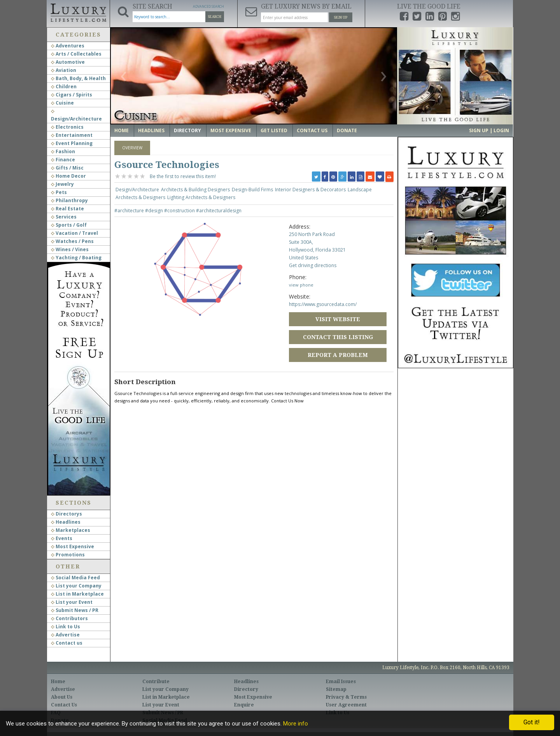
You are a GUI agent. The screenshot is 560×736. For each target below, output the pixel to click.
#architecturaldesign (219, 211)
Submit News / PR (75, 610)
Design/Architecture (137, 190)
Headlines (66, 522)
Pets (59, 192)
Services (64, 217)
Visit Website (338, 319)
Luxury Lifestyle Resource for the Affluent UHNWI (78, 12)
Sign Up (341, 17)
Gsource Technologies (167, 165)
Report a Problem (338, 355)
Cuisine (62, 103)
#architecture (130, 211)
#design (155, 211)
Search (215, 17)
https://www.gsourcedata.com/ (323, 304)
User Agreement (346, 705)
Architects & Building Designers (195, 190)
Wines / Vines (70, 249)
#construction (180, 211)
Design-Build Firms (252, 190)
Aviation (64, 70)
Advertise (65, 635)
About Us (62, 697)
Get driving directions (313, 265)
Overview (132, 148)
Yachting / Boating (76, 258)
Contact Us (312, 130)
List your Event (72, 602)
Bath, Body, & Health (78, 78)
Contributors (69, 618)
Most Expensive (73, 546)
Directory (187, 130)
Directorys (66, 514)
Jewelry (62, 184)
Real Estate (67, 209)
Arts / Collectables (76, 54)
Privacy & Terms (346, 697)
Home (122, 130)
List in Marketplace (77, 594)
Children (64, 87)
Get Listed (274, 130)
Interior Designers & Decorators (310, 190)
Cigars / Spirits (72, 95)
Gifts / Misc (67, 168)
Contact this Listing (338, 337)
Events (62, 538)
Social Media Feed (75, 578)
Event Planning (72, 143)
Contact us (67, 643)
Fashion (63, 151)
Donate (347, 130)
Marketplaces (71, 530)
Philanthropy (69, 200)
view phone (301, 285)
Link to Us (66, 627)
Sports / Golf (69, 225)
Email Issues (341, 682)
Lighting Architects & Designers (201, 197)
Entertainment (72, 135)
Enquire (244, 705)
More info (296, 724)
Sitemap (336, 689)
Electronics (67, 127)
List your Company (76, 586)
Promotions (68, 555)
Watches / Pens (72, 241)
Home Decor (68, 176)
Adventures (68, 46)
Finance (63, 160)
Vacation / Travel (74, 233)
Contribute (156, 682)
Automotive (68, 62)
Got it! (532, 722)
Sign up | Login (489, 130)
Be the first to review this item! (183, 176)
